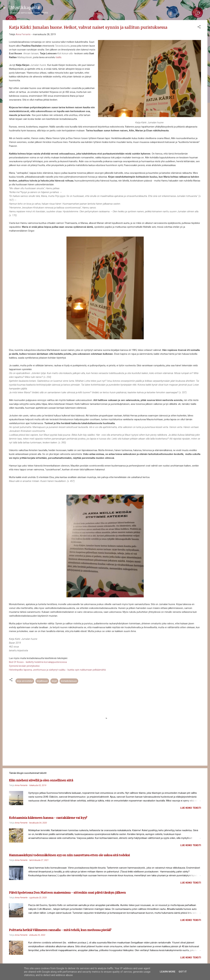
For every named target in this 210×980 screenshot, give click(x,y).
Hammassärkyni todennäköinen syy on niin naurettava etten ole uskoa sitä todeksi (69, 855)
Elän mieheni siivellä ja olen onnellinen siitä (41, 780)
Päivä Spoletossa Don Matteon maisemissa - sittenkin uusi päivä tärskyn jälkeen (67, 893)
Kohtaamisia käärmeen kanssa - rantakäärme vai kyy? (48, 818)
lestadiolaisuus (69, 681)
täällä (58, 57)
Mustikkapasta (25, 8)
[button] (199, 27)
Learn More (168, 972)
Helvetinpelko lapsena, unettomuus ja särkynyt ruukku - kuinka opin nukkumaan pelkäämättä (57, 670)
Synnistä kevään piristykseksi (24, 666)
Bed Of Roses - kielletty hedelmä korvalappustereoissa (38, 662)
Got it (183, 972)
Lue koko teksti (191, 808)
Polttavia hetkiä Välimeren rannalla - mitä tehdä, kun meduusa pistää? (60, 930)
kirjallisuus (42, 681)
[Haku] (205, 9)
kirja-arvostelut (25, 681)
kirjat (54, 681)
